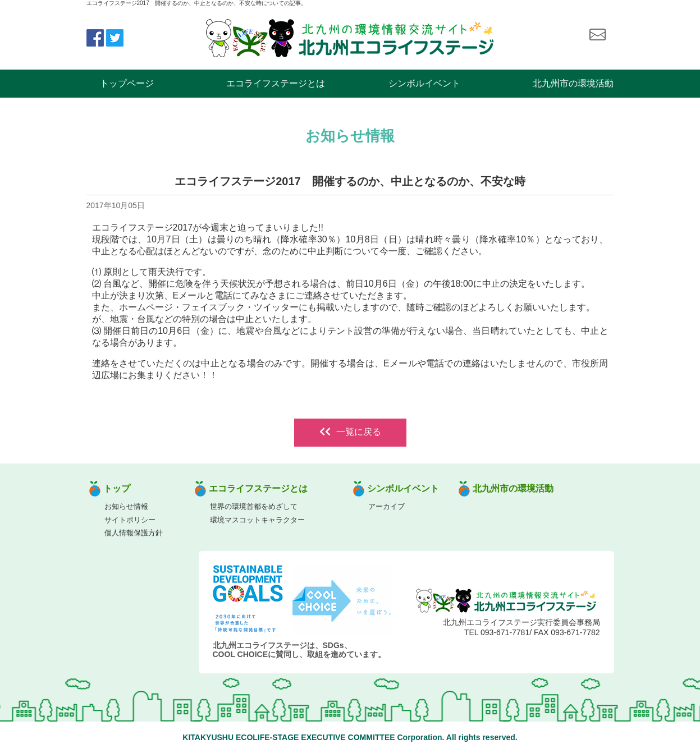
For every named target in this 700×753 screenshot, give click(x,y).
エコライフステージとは (276, 83)
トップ (117, 488)
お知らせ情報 (126, 506)
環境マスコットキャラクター (257, 520)
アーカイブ (386, 506)
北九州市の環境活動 (573, 83)
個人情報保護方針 (134, 533)
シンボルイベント (424, 83)
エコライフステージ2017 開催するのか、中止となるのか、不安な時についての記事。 (196, 3)
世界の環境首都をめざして (254, 506)
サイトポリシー (130, 520)
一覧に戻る (350, 432)
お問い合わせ (597, 35)
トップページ (127, 83)
